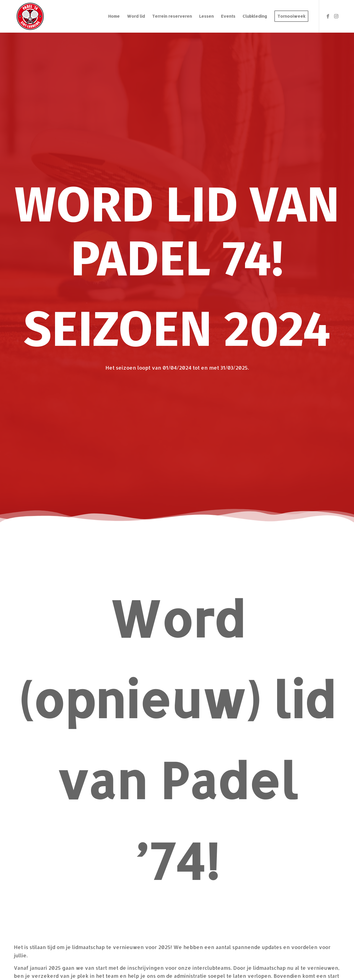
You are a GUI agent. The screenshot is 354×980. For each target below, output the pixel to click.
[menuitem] (114, 16)
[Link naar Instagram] (336, 16)
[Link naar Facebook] (328, 16)
